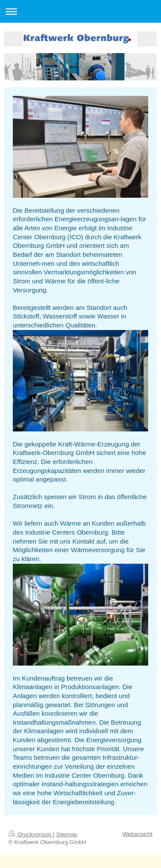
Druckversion (31, 834)
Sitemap (67, 834)
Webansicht (138, 834)
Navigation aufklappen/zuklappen (80, 11)
